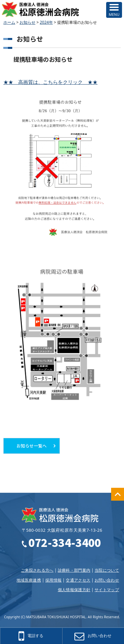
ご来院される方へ (37, 570)
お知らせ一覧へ (32, 446)
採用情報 (53, 580)
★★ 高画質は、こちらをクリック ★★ (50, 82)
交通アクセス (78, 580)
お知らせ (27, 22)
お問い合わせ (107, 580)
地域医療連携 (29, 580)
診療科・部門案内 (74, 570)
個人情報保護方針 (74, 590)
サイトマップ (107, 590)
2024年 (46, 22)
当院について (107, 570)
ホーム (9, 22)
